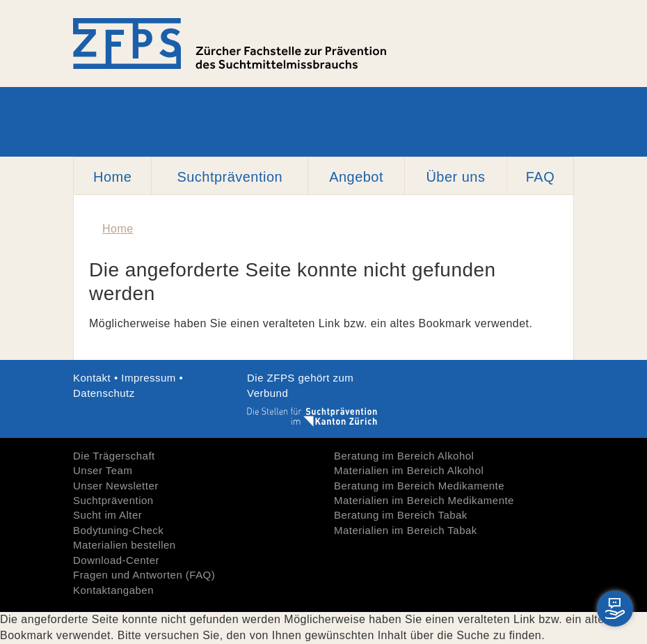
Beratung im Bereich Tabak (401, 515)
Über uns (455, 177)
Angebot (356, 177)
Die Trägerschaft (114, 456)
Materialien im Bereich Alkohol (409, 470)
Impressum (149, 378)
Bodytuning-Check (118, 530)
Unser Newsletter (116, 486)
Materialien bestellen (125, 545)
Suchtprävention (230, 177)
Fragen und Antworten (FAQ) (144, 575)
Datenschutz (104, 393)
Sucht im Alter (107, 515)
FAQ (540, 177)
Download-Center (116, 560)
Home (112, 177)
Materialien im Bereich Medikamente (424, 500)
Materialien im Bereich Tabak (406, 530)
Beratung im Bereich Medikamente (419, 486)
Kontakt (94, 378)
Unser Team (103, 470)
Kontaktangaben (113, 590)
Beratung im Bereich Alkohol (404, 456)
